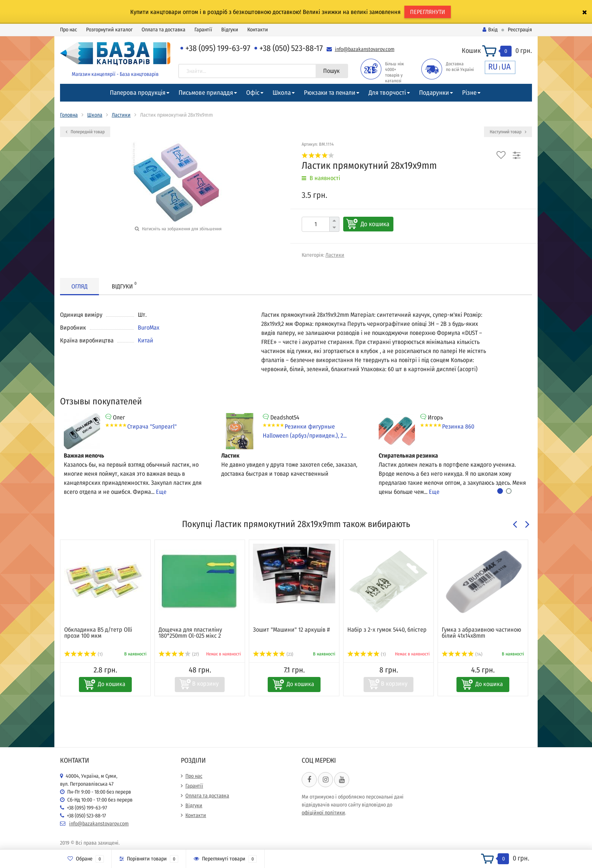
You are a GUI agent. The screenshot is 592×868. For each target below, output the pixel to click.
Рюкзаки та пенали (330, 93)
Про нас (69, 30)
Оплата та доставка (163, 30)
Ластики (121, 115)
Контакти (258, 30)
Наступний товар (508, 132)
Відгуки (230, 30)
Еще (161, 492)
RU (493, 67)
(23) (273, 654)
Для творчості (387, 93)
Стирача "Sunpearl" (152, 426)
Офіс (253, 93)
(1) (83, 654)
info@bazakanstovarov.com (365, 49)
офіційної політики (323, 813)
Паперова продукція (138, 93)
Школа (282, 93)
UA (506, 67)
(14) (462, 654)
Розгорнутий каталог (109, 30)
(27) (179, 654)
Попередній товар (85, 132)
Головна (69, 115)
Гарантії (203, 30)
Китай (146, 340)
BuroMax (149, 328)
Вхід (490, 30)
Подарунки (434, 93)
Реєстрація (520, 30)
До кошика (375, 224)
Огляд (79, 286)
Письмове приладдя (206, 93)
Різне (469, 93)
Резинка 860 (458, 426)
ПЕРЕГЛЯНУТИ (428, 12)
